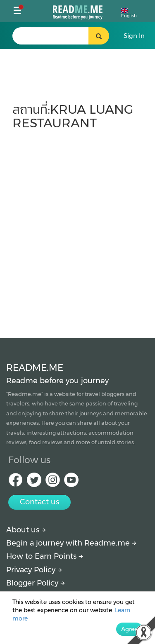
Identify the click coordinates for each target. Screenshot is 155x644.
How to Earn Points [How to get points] (45, 556)
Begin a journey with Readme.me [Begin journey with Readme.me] (71, 543)
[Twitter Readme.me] (34, 482)
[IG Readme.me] (53, 482)
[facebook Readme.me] (15, 482)
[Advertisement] (77, 230)
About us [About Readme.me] (26, 530)
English (129, 13)
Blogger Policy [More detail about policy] (36, 583)
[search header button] (99, 36)
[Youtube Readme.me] (71, 482)
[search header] (60, 36)
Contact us (39, 502)
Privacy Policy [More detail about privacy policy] (34, 570)
